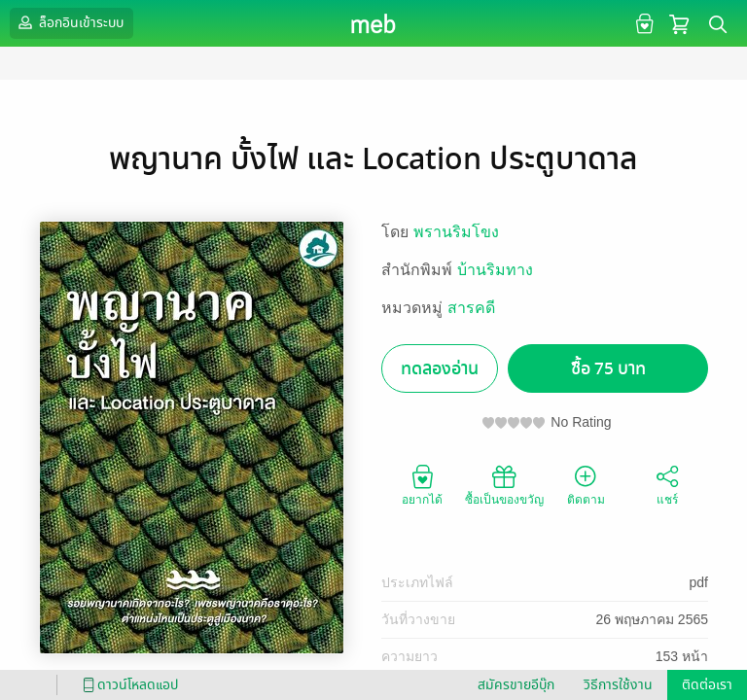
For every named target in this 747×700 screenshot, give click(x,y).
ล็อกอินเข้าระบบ (69, 22)
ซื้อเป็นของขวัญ (504, 484)
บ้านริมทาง (495, 270)
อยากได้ (422, 484)
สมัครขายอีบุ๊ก (516, 685)
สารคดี (471, 308)
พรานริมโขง (456, 232)
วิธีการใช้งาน (618, 685)
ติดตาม (586, 484)
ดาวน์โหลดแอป (127, 685)
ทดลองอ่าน (440, 369)
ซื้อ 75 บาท (608, 369)
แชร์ (667, 484)
